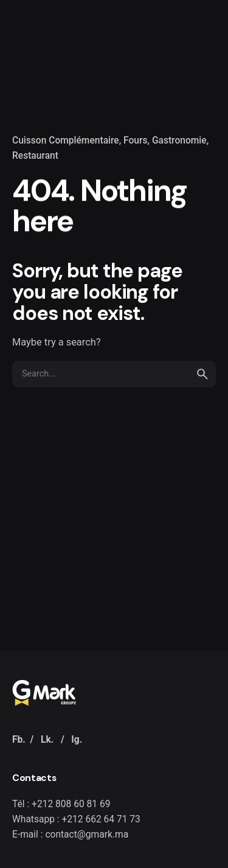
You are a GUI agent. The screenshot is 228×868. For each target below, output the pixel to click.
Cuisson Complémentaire (66, 141)
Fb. (19, 740)
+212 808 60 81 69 (71, 804)
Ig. (77, 740)
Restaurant (35, 156)
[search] (202, 374)
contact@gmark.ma (87, 835)
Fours (135, 141)
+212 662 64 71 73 (101, 819)
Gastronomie (179, 141)
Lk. (47, 740)
